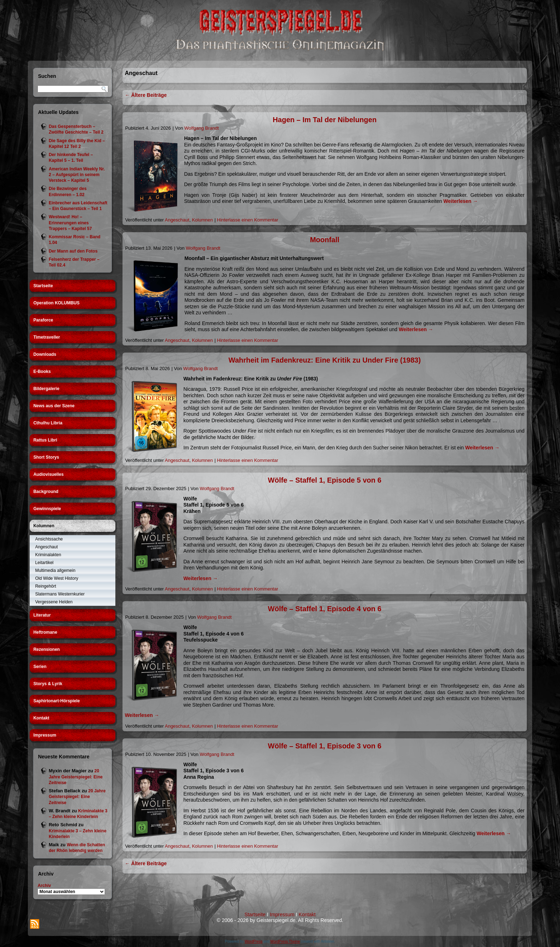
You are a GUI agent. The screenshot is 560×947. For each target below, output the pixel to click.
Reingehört (46, 586)
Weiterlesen (461, 201)
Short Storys (46, 457)
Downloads (45, 354)
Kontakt (41, 718)
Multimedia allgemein (55, 570)
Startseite (43, 286)
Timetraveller (47, 337)
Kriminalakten (48, 555)
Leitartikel (44, 563)
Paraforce (43, 320)
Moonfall (325, 240)
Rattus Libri (45, 440)
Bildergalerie (46, 389)
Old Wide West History (56, 578)
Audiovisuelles (48, 474)
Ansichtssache (49, 539)
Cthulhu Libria (48, 423)
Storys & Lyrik (48, 684)
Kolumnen (44, 526)
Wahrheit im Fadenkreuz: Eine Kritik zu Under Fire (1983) (325, 360)
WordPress (253, 941)
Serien (40, 667)
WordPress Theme (285, 941)
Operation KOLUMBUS (56, 303)
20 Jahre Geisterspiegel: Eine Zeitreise (76, 777)
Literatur (42, 615)
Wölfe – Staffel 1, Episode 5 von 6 (325, 480)
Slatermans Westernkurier (60, 594)
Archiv (44, 886)
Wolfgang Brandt (202, 128)
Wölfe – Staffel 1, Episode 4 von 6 (325, 609)
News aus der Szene (54, 406)
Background (46, 492)
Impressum (45, 735)
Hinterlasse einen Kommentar (248, 220)
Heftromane (45, 632)
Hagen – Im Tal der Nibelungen (325, 120)
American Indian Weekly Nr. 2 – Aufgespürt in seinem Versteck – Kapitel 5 (77, 175)
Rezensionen (46, 649)
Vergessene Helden (54, 602)
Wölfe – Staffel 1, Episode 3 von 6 (325, 746)
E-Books (42, 372)
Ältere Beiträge (146, 95)
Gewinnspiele (47, 509)
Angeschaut (46, 547)
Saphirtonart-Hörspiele (56, 701)
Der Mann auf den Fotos (73, 251)
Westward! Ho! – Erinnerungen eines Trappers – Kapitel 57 (70, 223)
